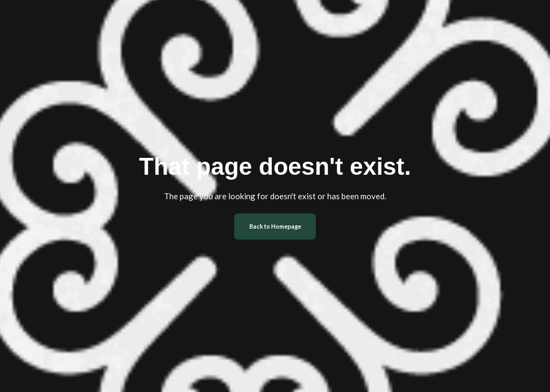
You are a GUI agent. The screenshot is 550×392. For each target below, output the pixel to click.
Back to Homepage (275, 226)
